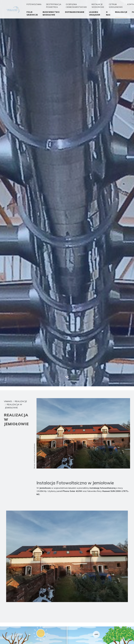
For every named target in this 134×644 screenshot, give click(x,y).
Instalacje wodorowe (98, 6)
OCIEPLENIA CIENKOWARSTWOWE (76, 6)
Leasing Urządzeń (95, 13)
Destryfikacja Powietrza (54, 6)
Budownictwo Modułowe (51, 13)
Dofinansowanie (75, 12)
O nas (108, 13)
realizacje (121, 12)
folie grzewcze (32, 13)
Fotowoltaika (34, 4)
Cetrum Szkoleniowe (116, 6)
